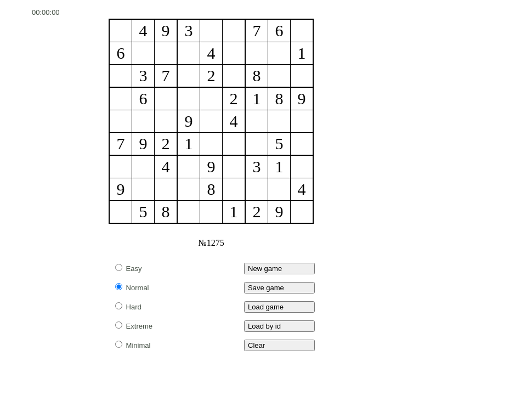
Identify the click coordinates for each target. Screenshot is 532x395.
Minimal (133, 345)
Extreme (134, 326)
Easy (129, 269)
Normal (132, 288)
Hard (128, 307)
